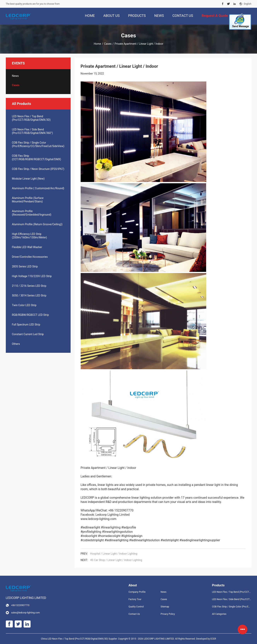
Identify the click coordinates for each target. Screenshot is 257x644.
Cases (108, 44)
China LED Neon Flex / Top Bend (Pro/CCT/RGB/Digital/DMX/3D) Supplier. (79, 639)
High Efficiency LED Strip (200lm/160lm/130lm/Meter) (29, 236)
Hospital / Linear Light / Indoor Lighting (114, 554)
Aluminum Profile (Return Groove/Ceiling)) (37, 224)
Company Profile (137, 592)
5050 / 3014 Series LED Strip (29, 295)
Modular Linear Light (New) (28, 179)
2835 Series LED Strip (25, 266)
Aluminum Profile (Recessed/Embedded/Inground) (32, 213)
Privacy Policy (168, 614)
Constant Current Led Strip (28, 334)
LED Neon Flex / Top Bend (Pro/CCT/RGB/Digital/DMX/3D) (31, 118)
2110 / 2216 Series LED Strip (29, 286)
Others (16, 344)
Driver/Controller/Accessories (30, 257)
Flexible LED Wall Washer (27, 247)
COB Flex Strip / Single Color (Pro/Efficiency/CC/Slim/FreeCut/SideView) (38, 144)
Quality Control (136, 607)
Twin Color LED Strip (24, 305)
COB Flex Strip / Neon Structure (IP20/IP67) (38, 169)
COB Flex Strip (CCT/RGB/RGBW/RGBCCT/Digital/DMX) (37, 158)
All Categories (219, 614)
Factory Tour (135, 599)
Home (97, 44)
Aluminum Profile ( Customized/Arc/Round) (38, 188)
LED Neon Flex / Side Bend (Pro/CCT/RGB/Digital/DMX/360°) (32, 131)
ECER (213, 639)
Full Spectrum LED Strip (26, 325)
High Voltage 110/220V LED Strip (32, 276)
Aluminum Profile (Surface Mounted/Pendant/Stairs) (28, 200)
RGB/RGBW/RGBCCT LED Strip (30, 315)
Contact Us (134, 614)
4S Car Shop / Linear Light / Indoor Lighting (116, 560)
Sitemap (165, 607)
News (15, 76)
